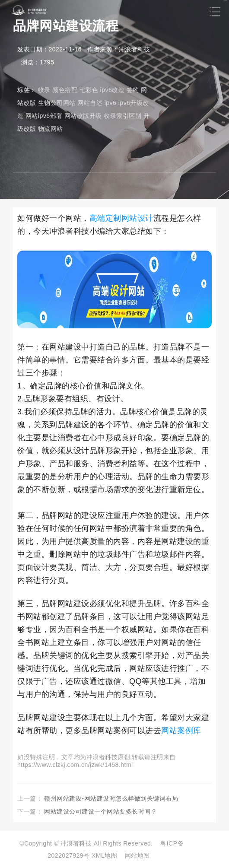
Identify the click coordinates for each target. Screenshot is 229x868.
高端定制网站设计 (121, 218)
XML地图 (104, 855)
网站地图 (137, 855)
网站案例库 (181, 731)
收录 (44, 90)
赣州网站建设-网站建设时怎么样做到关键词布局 (111, 798)
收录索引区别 (122, 116)
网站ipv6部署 (44, 116)
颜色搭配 (65, 90)
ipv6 (111, 103)
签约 (133, 90)
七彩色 (89, 90)
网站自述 (90, 103)
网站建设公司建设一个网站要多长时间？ (100, 811)
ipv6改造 (113, 90)
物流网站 (51, 129)
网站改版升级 (83, 116)
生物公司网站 (57, 103)
